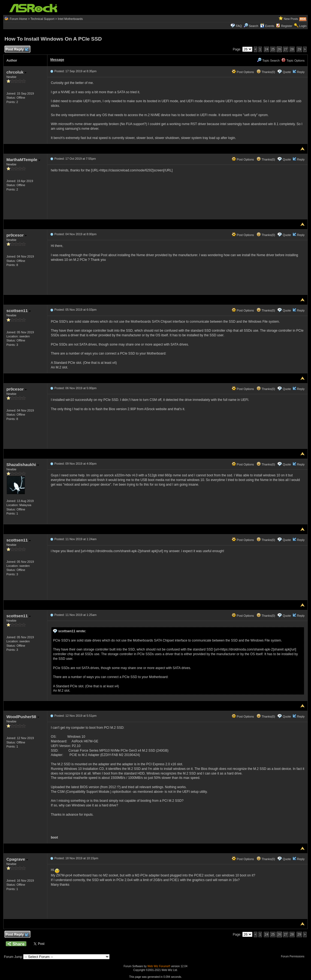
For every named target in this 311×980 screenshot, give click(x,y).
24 (266, 49)
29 (299, 49)
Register (287, 26)
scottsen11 (19, 311)
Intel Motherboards (70, 19)
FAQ (239, 26)
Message (57, 60)
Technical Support (42, 19)
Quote (287, 72)
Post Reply (17, 49)
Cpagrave (17, 859)
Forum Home (18, 19)
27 (286, 49)
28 (292, 49)
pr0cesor (16, 235)
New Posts (291, 19)
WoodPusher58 (23, 717)
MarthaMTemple (23, 160)
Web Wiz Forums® (159, 966)
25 (273, 49)
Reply (301, 72)
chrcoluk (16, 72)
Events (267, 26)
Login (303, 26)
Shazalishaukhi (23, 465)
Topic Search (268, 61)
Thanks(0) (266, 72)
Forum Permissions (294, 956)
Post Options (243, 72)
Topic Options (293, 61)
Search (254, 26)
